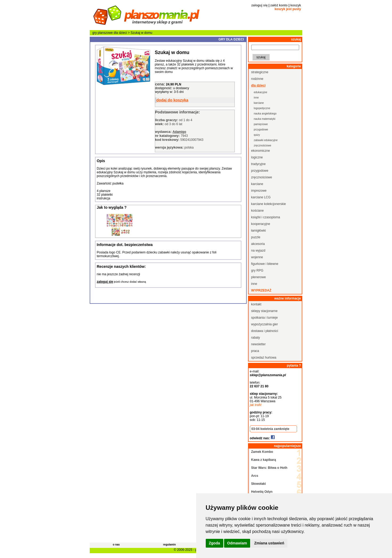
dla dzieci (120, 33)
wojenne (257, 257)
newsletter (259, 344)
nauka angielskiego (265, 114)
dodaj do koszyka (172, 100)
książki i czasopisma (266, 217)
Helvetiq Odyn (262, 492)
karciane (259, 103)
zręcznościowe (263, 145)
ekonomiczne (261, 151)
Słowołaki (259, 484)
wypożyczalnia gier (265, 324)
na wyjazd (258, 251)
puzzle (256, 237)
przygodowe (261, 130)
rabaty (256, 338)
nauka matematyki (265, 119)
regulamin (170, 545)
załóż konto (279, 5)
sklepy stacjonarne (264, 311)
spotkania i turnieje (265, 318)
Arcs (255, 476)
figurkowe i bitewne (265, 264)
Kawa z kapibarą (264, 460)
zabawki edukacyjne (266, 140)
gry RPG (257, 270)
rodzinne (257, 79)
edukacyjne (261, 92)
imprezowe (259, 191)
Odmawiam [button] (237, 543)
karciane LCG (261, 197)
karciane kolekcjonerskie (269, 204)
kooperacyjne (261, 224)
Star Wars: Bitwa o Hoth (269, 468)
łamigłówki (259, 231)
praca (255, 351)
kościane (257, 211)
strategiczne (260, 72)
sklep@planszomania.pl (268, 375)
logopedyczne (262, 108)
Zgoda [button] (214, 543)
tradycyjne (259, 164)
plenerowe (259, 277)
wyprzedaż (261, 290)
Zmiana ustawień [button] (269, 543)
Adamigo (179, 132)
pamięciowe (261, 124)
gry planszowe (103, 33)
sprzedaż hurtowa (264, 358)
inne (256, 98)
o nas (116, 545)
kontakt (256, 304)
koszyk (296, 5)
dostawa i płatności (265, 331)
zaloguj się (259, 5)
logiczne (257, 157)
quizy (257, 135)
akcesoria (258, 244)
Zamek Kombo (262, 452)
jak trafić (256, 405)
